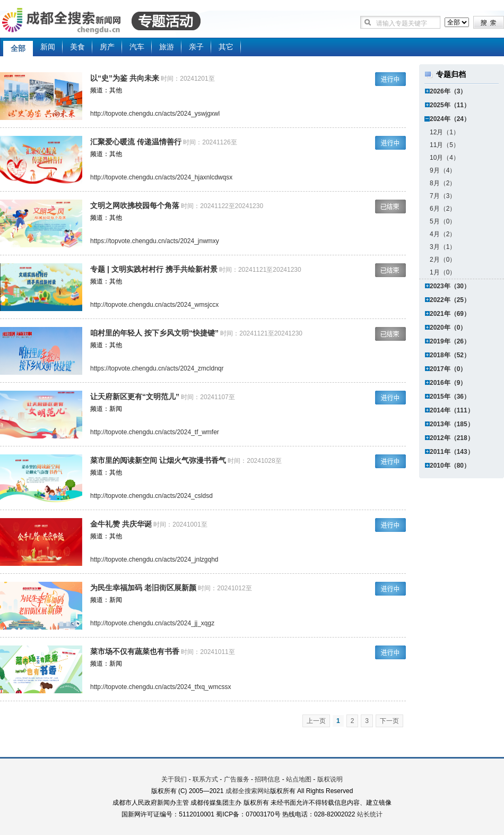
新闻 (48, 47)
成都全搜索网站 (248, 791)
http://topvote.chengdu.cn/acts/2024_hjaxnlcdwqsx (161, 177)
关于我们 (174, 779)
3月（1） (443, 247)
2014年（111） (452, 410)
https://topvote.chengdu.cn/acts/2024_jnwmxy (155, 241)
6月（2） (443, 209)
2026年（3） (448, 91)
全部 (18, 48)
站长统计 (370, 814)
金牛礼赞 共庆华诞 (121, 524)
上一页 (316, 721)
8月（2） (443, 183)
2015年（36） (450, 397)
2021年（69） (450, 314)
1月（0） (443, 272)
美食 (77, 47)
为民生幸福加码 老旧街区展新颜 (143, 588)
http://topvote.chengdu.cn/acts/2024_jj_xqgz (152, 623)
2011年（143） (452, 452)
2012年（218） (452, 438)
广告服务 (237, 779)
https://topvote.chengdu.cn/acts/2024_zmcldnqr (157, 368)
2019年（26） (450, 341)
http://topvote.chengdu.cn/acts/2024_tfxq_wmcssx (161, 687)
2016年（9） (448, 383)
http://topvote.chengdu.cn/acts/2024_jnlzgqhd (154, 559)
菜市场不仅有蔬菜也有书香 (135, 651)
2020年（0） (448, 328)
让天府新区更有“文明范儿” (135, 397)
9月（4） (443, 170)
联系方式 (205, 779)
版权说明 (330, 779)
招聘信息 (267, 779)
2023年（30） (450, 286)
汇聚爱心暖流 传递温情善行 (136, 142)
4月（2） (443, 234)
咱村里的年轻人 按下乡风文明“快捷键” (154, 333)
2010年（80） (450, 466)
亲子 (196, 47)
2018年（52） (450, 355)
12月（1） (445, 132)
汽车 (137, 47)
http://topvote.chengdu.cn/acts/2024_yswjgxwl (155, 114)
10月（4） (445, 158)
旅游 (167, 47)
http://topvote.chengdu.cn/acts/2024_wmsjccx (154, 305)
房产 (107, 47)
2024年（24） (450, 119)
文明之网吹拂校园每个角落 (135, 205)
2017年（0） (448, 369)
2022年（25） (450, 300)
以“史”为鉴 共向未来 (125, 78)
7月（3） (443, 196)
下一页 (389, 721)
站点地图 (299, 779)
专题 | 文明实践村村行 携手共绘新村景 (154, 269)
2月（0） (443, 260)
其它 (226, 47)
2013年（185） (452, 424)
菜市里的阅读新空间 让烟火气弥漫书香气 (158, 460)
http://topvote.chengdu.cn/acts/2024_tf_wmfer (155, 432)
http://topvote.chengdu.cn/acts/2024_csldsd (151, 496)
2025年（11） (450, 105)
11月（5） (445, 145)
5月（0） (443, 221)
